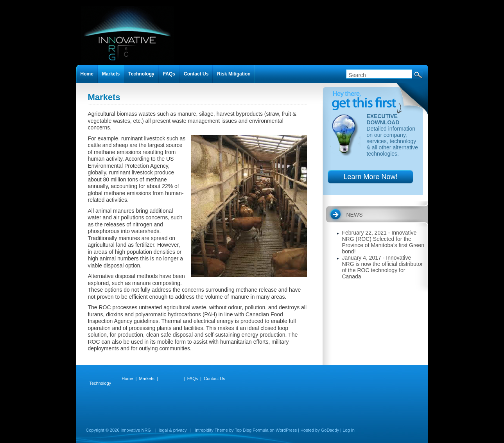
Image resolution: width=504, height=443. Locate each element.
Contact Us (196, 74)
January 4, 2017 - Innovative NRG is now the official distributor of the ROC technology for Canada (383, 267)
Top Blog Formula (251, 430)
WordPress (286, 430)
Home (87, 74)
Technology (141, 74)
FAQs (169, 74)
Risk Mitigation (234, 74)
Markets (111, 74)
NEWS (355, 215)
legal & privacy (173, 430)
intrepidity (204, 430)
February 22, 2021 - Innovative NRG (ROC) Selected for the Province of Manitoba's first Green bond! (383, 242)
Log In (349, 430)
